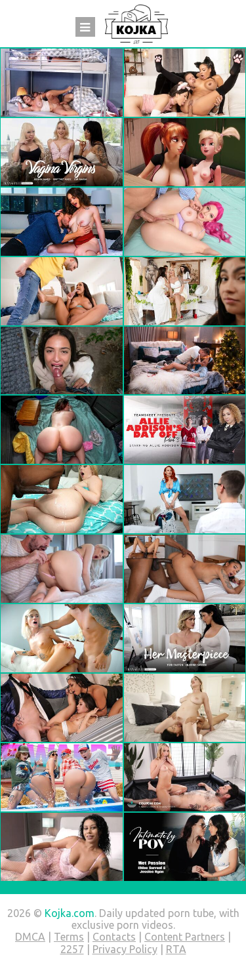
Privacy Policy (125, 949)
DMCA (30, 937)
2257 (72, 949)
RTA (176, 949)
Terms (69, 937)
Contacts (114, 937)
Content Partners (185, 937)
